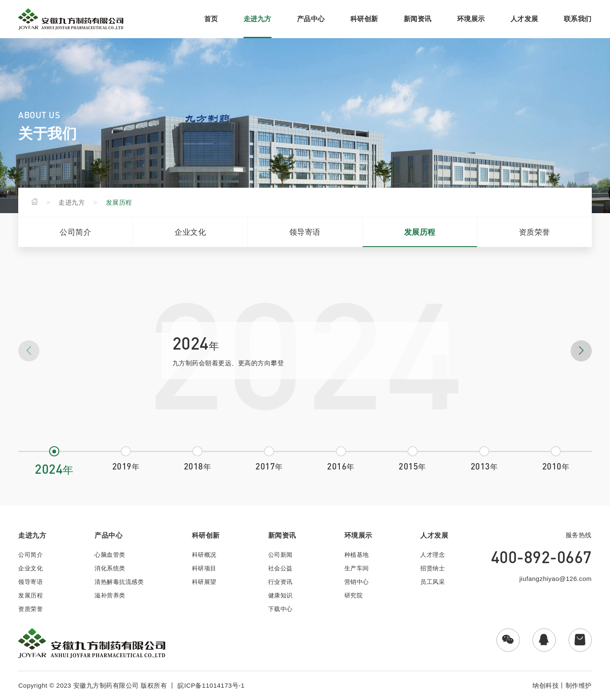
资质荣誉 (535, 232)
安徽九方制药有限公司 (106, 685)
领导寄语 (305, 232)
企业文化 (190, 232)
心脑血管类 (110, 555)
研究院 (354, 595)
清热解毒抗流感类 (119, 582)
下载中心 (280, 609)
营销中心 (357, 582)
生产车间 (357, 568)
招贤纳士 (433, 568)
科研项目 (204, 568)
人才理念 (433, 555)
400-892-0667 (541, 557)
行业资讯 (280, 582)
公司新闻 (280, 555)
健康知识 (280, 595)
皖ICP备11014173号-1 (211, 685)
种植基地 (357, 555)
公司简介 (75, 232)
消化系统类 (110, 568)
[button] (581, 351)
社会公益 (280, 568)
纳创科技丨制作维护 (562, 685)
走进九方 (72, 202)
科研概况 (204, 555)
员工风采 (433, 582)
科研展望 (204, 582)
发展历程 (119, 202)
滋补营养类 (110, 595)
